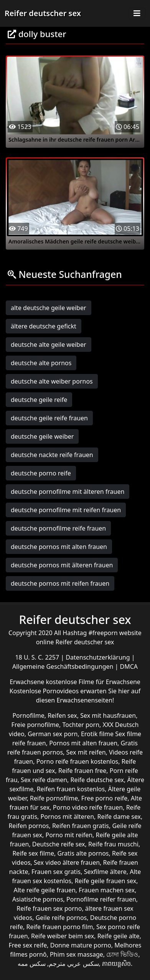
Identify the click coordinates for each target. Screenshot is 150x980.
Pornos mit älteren (68, 817)
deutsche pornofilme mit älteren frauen (68, 492)
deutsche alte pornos (41, 363)
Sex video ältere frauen (67, 862)
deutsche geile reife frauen (49, 418)
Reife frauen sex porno (49, 908)
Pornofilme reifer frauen (101, 899)
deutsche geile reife (39, 400)
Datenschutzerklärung (98, 657)
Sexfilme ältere (105, 872)
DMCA (129, 666)
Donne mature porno (81, 945)
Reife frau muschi (113, 844)
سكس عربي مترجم (74, 964)
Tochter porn (81, 725)
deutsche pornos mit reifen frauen (60, 583)
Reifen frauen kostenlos (71, 789)
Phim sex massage (77, 954)
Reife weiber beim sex (63, 936)
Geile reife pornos (61, 918)
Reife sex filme (33, 853)
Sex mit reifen (86, 752)
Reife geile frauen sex (106, 881)
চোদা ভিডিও (122, 954)
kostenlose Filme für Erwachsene (93, 682)
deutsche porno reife (41, 473)
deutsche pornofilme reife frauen (58, 528)
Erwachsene (28, 682)
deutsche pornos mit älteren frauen (62, 565)
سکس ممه (32, 964)
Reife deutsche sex (97, 780)
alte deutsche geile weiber (49, 308)
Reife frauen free (82, 771)
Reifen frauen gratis (81, 826)
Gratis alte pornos (83, 853)
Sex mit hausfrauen (108, 715)
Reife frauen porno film (59, 927)
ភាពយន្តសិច (116, 964)
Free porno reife (105, 798)
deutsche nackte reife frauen (52, 455)
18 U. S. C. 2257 (38, 657)
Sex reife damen (44, 780)
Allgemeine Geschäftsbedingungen (64, 666)
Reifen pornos (29, 826)
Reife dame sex (119, 817)
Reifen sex (62, 715)
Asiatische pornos (38, 899)
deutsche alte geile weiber (49, 345)
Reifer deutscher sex (43, 13)
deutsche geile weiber (42, 436)
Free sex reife (28, 945)
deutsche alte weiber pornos (52, 381)
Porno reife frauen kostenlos (77, 761)
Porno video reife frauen (88, 807)
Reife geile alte (119, 936)
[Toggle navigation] (137, 13)
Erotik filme (97, 734)
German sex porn (53, 734)
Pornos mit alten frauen (83, 743)
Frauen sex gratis (56, 872)
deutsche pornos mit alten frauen (59, 547)
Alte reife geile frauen (45, 890)
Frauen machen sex (107, 890)
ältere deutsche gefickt (44, 326)
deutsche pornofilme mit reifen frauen (66, 510)
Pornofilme (28, 715)
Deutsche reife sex (59, 844)
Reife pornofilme (54, 798)
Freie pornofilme (35, 725)
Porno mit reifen (69, 835)
